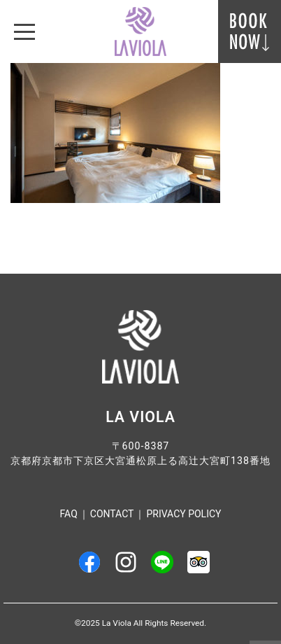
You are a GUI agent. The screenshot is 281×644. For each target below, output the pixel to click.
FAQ (69, 514)
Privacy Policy (183, 514)
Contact (112, 514)
